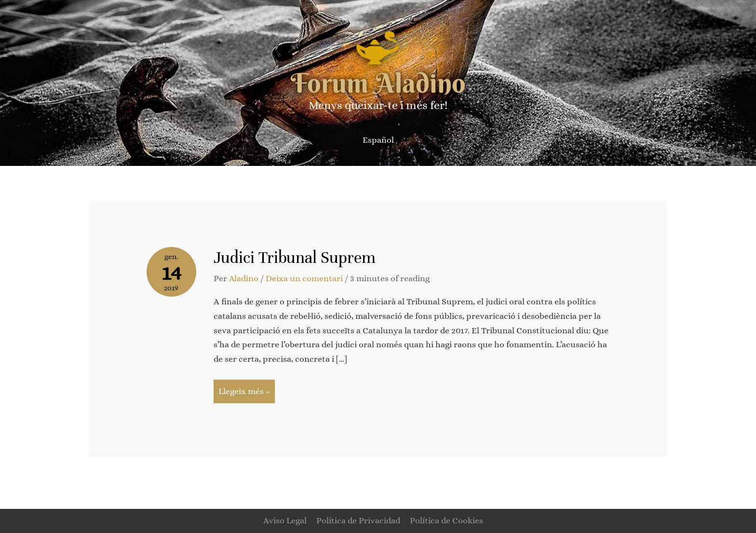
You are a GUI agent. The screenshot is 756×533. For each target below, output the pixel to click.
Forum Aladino (378, 83)
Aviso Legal (285, 520)
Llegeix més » (244, 388)
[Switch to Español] (378, 140)
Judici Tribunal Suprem (295, 258)
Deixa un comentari (304, 278)
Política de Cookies (446, 520)
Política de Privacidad (358, 520)
